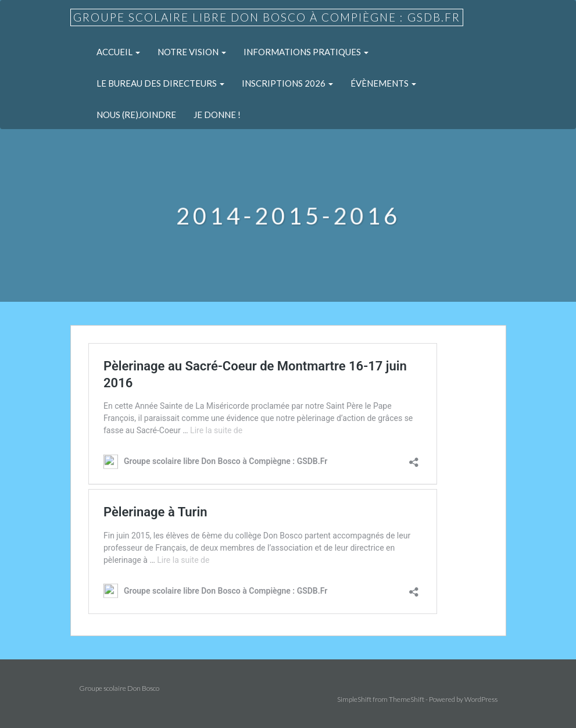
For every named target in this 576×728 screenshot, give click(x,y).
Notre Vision (192, 52)
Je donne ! (217, 115)
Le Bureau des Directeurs (160, 83)
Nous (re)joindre (136, 115)
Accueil (118, 52)
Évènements (383, 83)
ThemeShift (407, 699)
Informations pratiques (306, 52)
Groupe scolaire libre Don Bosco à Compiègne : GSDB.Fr (267, 17)
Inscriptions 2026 (287, 83)
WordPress (481, 699)
